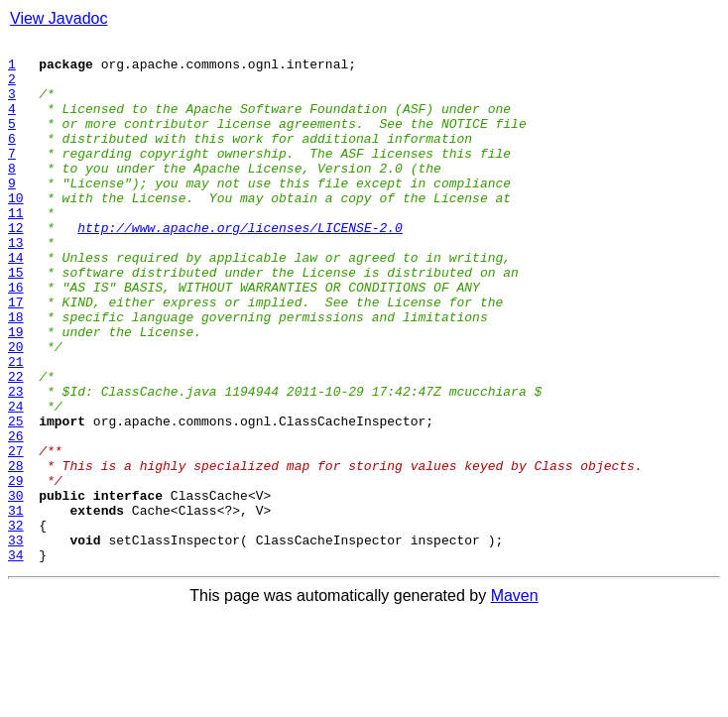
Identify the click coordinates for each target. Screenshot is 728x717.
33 (16, 641)
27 (16, 534)
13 (16, 284)
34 (16, 658)
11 (16, 248)
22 (16, 444)
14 (16, 301)
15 (16, 319)
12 (16, 266)
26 (16, 516)
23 (16, 462)
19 (16, 391)
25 (16, 498)
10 (16, 230)
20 (16, 409)
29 (16, 569)
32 (16, 623)
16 (16, 337)
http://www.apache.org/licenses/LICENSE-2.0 (240, 266)
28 (16, 551)
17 (16, 355)
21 (16, 426)
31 (16, 605)
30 (16, 587)
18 (16, 373)
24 (16, 480)
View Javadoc (59, 18)
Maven (515, 700)
